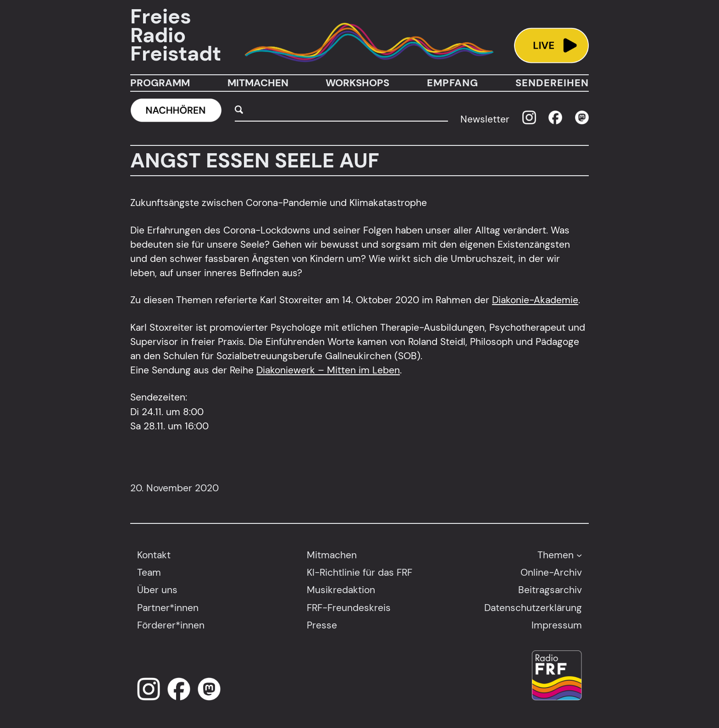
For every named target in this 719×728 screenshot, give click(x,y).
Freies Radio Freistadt (176, 35)
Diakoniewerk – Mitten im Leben (328, 370)
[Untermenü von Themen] (579, 555)
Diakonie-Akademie (535, 300)
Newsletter (485, 119)
